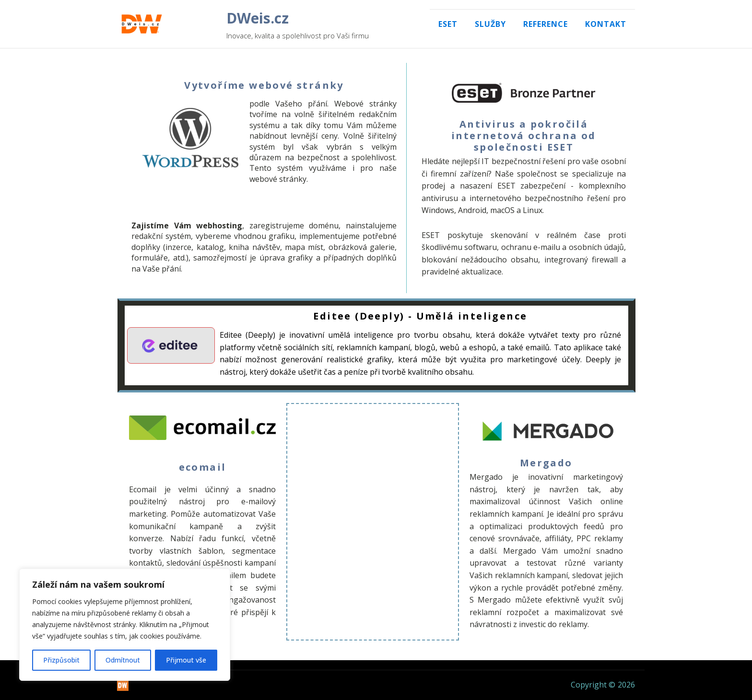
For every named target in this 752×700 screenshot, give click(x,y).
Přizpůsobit (61, 660)
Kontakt (606, 24)
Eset (448, 24)
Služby (490, 24)
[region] (125, 625)
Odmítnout (123, 660)
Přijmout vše (186, 660)
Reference (546, 24)
